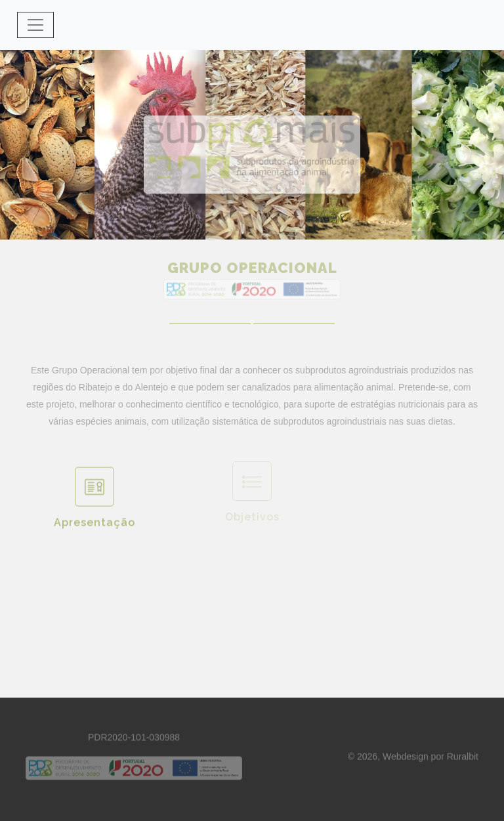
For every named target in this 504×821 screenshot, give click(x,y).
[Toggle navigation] (35, 25)
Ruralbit (463, 760)
